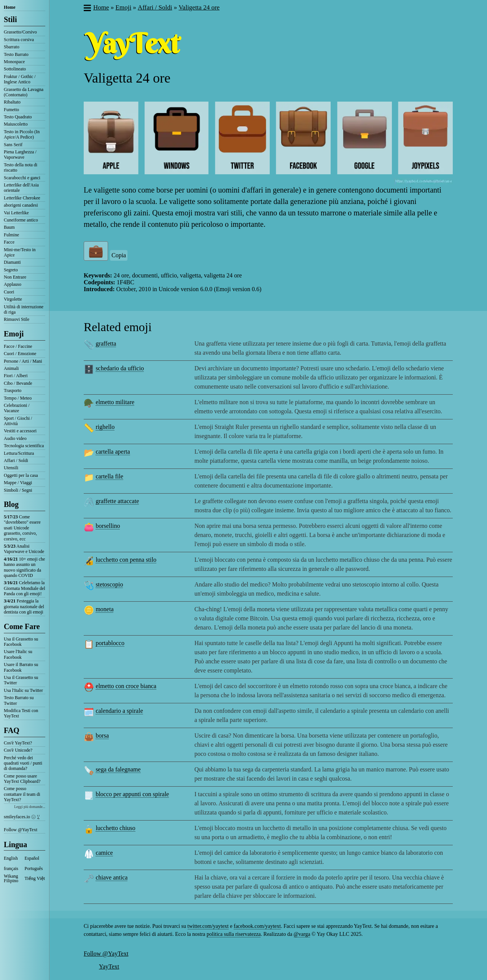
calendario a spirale (119, 711)
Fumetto (11, 110)
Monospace (14, 62)
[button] (87, 9)
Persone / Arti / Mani (23, 361)
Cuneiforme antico (21, 220)
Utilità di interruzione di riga (24, 309)
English (11, 858)
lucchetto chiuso (115, 828)
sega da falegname (118, 769)
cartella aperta (113, 452)
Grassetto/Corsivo (20, 32)
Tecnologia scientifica (24, 446)
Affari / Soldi (16, 461)
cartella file (109, 476)
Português (34, 868)
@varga (302, 934)
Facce (9, 242)
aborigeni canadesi (21, 205)
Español (32, 858)
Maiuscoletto (16, 124)
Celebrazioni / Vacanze (17, 408)
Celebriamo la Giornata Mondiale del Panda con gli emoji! (25, 588)
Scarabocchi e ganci (22, 178)
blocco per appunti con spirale (132, 794)
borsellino (108, 526)
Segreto (11, 270)
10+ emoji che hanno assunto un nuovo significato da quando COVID (24, 567)
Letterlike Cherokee (22, 198)
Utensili (11, 468)
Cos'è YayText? (18, 743)
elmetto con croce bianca (126, 686)
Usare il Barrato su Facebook (21, 667)
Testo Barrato (16, 54)
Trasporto (13, 390)
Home (10, 7)
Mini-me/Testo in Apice (20, 252)
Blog (11, 504)
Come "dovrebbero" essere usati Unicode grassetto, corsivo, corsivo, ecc (22, 528)
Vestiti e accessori (20, 431)
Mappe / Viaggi (18, 483)
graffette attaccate (117, 501)
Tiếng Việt (35, 878)
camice (104, 853)
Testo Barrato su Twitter (19, 700)
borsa (102, 735)
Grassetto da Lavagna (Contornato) (24, 92)
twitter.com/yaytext (208, 926)
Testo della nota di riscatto (21, 167)
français (11, 868)
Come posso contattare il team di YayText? (22, 794)
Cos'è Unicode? (18, 750)
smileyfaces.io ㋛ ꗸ (22, 817)
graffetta (106, 343)
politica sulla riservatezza (234, 934)
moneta (104, 609)
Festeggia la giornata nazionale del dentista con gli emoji (24, 606)
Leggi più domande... (30, 807)
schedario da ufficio (120, 368)
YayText (109, 966)
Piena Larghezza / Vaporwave (20, 155)
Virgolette (13, 299)
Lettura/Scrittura (19, 453)
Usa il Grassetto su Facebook (21, 642)
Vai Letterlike (16, 213)
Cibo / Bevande (18, 383)
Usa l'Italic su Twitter (23, 690)
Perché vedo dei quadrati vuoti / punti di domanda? (23, 763)
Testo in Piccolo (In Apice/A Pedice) (22, 134)
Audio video (15, 438)
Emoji (14, 334)
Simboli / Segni (18, 490)
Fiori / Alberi (16, 376)
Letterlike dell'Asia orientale (21, 188)
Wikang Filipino (11, 878)
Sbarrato (12, 47)
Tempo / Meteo (18, 398)
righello (105, 427)
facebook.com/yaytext (257, 926)
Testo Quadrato (18, 117)
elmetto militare (115, 402)
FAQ (12, 730)
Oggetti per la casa (21, 475)
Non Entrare (15, 277)
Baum (9, 227)
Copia (119, 255)
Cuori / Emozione (20, 354)
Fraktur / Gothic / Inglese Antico (20, 79)
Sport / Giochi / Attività (18, 421)
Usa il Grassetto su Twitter (21, 680)
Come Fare (22, 626)
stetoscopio (109, 584)
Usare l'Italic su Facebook (18, 654)
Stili (10, 19)
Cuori (9, 292)
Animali (11, 368)
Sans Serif (13, 145)
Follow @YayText (21, 830)
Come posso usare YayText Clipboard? (22, 779)
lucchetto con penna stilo (126, 560)
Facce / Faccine (18, 346)
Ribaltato (12, 102)
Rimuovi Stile (17, 319)
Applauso (13, 284)
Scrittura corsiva (19, 40)
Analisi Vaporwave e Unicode (24, 549)
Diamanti (12, 262)
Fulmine (11, 235)
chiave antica (111, 877)
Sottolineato (15, 69)
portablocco (110, 643)
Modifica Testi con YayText (21, 713)
